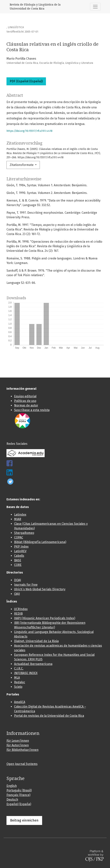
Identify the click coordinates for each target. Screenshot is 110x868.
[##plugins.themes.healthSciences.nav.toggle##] (95, 7)
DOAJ (18, 580)
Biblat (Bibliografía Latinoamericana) (40, 542)
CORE (18, 565)
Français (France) (18, 795)
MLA (17, 678)
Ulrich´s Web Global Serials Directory (40, 589)
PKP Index (21, 547)
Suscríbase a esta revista (32, 410)
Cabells (19, 556)
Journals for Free (26, 585)
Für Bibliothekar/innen (22, 750)
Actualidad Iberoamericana (33, 664)
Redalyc (20, 682)
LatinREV (20, 551)
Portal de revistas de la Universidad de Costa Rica (49, 716)
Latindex (20, 515)
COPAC (19, 537)
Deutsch (12, 800)
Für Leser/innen (18, 741)
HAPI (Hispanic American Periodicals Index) (45, 618)
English (12, 786)
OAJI (17, 594)
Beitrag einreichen (24, 820)
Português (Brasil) (19, 790)
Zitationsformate (22, 165)
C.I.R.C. (19, 668)
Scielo (18, 687)
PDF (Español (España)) (26, 81)
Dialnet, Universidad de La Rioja (36, 641)
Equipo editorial (25, 396)
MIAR (18, 519)
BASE (18, 560)
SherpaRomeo (24, 533)
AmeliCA (20, 702)
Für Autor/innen (18, 745)
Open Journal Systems (22, 764)
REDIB (18, 614)
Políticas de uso (25, 401)
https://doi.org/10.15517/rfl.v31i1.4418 (29, 131)
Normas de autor (26, 405)
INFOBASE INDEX (26, 673)
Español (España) (19, 804)
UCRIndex (21, 609)
